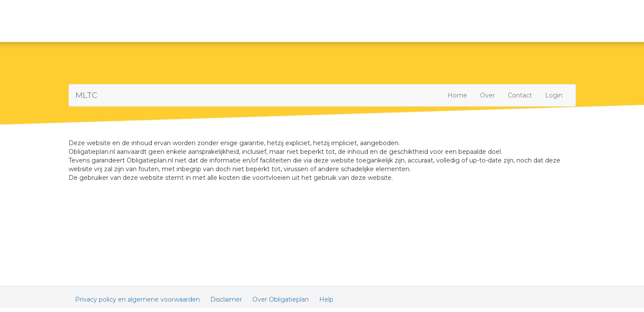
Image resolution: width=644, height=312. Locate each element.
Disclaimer (226, 299)
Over (487, 95)
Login (554, 95)
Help (326, 299)
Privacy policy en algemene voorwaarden (137, 299)
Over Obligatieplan (281, 299)
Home (457, 95)
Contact (520, 95)
